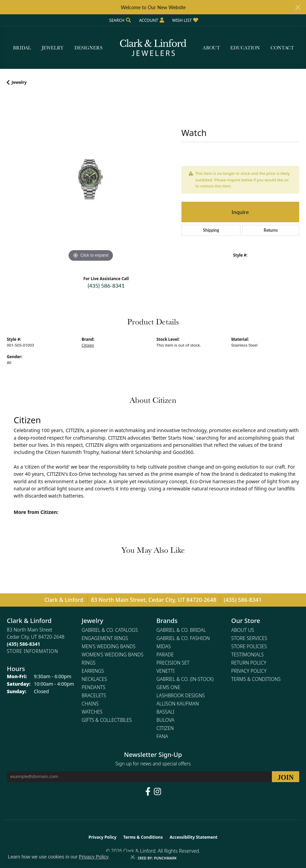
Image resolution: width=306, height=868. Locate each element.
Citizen (88, 345)
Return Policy (249, 663)
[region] (91, 180)
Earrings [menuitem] (93, 671)
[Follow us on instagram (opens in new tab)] (157, 792)
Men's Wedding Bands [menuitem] (108, 646)
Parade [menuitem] (165, 654)
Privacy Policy (249, 671)
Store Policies (249, 646)
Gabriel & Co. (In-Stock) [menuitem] (185, 679)
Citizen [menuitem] (165, 728)
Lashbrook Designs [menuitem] (181, 695)
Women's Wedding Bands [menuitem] (112, 654)
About (211, 48)
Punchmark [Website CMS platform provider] (165, 858)
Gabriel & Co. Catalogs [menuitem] (110, 630)
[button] (119, 20)
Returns (271, 230)
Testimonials (247, 654)
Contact (282, 48)
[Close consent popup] (133, 857)
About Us (243, 630)
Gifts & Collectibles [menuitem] (107, 720)
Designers (89, 48)
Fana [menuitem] (162, 736)
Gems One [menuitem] (169, 687)
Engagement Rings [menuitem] (105, 638)
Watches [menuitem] (92, 712)
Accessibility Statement (193, 837)
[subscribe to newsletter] (286, 777)
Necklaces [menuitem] (94, 679)
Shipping (211, 230)
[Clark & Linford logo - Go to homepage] (153, 48)
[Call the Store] (24, 644)
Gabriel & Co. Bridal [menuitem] (181, 630)
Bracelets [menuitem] (94, 695)
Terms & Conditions (256, 679)
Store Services (249, 638)
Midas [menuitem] (164, 646)
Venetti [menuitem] (166, 671)
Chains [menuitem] (90, 704)
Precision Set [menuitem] (173, 663)
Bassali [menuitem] (166, 712)
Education (245, 48)
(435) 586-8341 (106, 285)
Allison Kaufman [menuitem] (178, 704)
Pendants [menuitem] (93, 687)
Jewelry (53, 48)
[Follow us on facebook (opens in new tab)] (148, 792)
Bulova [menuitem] (166, 720)
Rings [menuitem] (89, 663)
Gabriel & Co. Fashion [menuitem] (183, 638)
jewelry (19, 82)
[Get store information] (32, 651)
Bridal (22, 48)
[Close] (298, 7)
